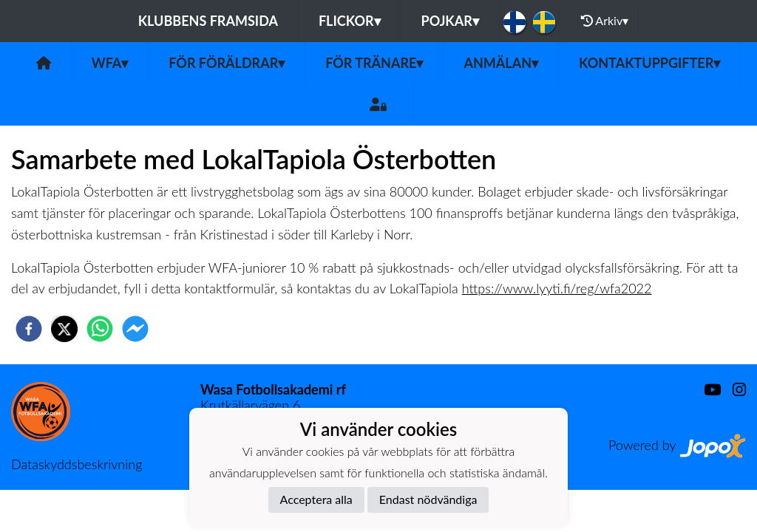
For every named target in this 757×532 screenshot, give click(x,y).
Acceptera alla (316, 499)
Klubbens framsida (208, 21)
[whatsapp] (100, 329)
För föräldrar (227, 63)
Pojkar (450, 21)
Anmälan (501, 63)
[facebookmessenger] (135, 329)
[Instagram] (733, 390)
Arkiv (605, 21)
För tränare (374, 63)
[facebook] (29, 329)
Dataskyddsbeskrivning (77, 464)
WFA (110, 63)
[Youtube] (706, 390)
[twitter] (64, 329)
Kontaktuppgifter (649, 63)
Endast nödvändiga (428, 499)
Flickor (350, 21)
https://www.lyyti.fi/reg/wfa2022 (557, 288)
